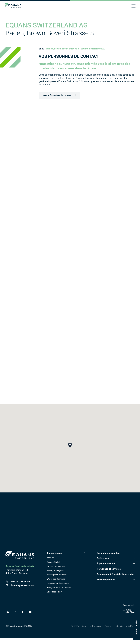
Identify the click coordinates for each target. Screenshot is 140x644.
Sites (41, 49)
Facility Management (56, 576)
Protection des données (92, 632)
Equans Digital (53, 568)
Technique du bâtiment (57, 581)
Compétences (54, 559)
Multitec (51, 564)
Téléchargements (106, 585)
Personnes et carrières (109, 575)
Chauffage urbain (55, 598)
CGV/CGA (75, 632)
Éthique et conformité (114, 632)
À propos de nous (106, 570)
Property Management (57, 572)
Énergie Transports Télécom (59, 594)
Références (103, 564)
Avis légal (130, 632)
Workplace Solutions (56, 585)
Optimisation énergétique (58, 589)
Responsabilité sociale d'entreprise (116, 580)
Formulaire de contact (109, 559)
